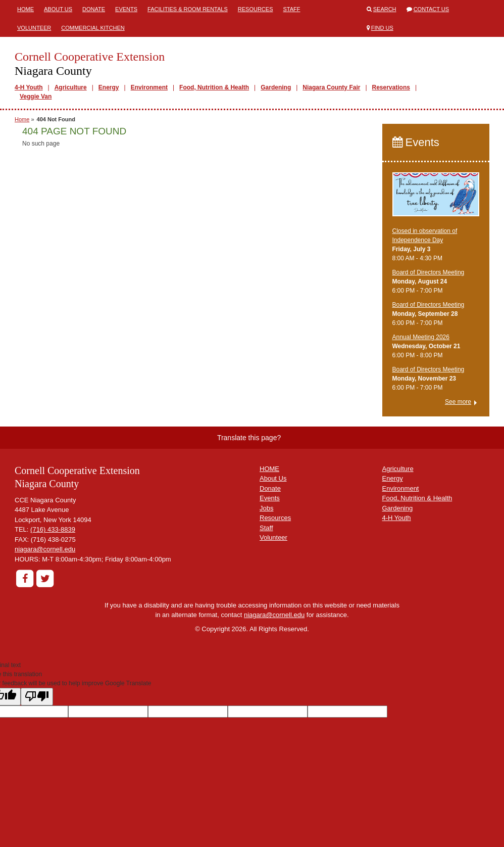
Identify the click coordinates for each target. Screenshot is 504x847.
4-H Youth (29, 87)
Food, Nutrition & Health (214, 87)
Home (26, 9)
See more (458, 402)
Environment (149, 87)
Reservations (391, 87)
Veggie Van (36, 97)
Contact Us (432, 9)
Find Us (382, 28)
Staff (291, 9)
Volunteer (34, 28)
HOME (269, 469)
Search (385, 9)
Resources (256, 9)
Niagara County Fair (331, 87)
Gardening (276, 87)
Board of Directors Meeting (429, 272)
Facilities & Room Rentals (188, 9)
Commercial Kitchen (93, 28)
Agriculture (71, 87)
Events (126, 9)
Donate (94, 9)
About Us (58, 9)
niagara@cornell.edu (45, 549)
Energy (109, 87)
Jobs (266, 508)
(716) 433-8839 (53, 529)
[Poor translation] (37, 697)
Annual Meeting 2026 (421, 337)
